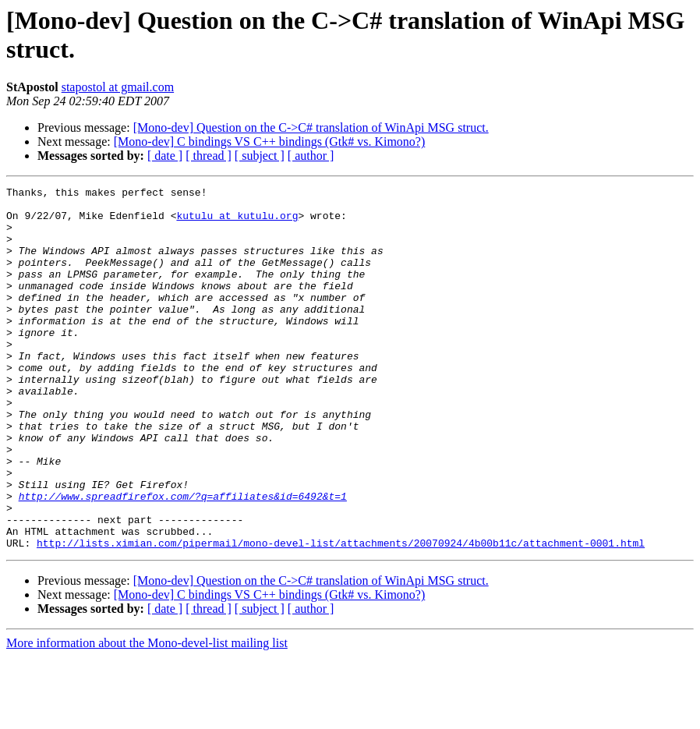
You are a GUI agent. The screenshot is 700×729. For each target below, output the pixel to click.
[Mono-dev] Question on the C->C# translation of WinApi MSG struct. (311, 127)
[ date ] (165, 156)
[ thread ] (209, 156)
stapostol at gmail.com (118, 87)
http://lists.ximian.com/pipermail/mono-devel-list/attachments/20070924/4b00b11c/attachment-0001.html (341, 615)
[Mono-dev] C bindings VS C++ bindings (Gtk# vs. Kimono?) (270, 142)
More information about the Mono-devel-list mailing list (147, 715)
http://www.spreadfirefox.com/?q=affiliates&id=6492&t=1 (183, 559)
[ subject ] (260, 156)
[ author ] (311, 156)
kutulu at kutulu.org (237, 222)
